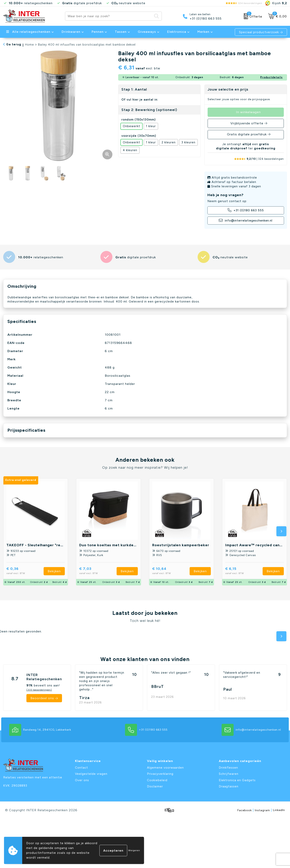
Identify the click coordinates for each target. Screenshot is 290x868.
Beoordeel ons (42, 698)
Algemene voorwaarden (165, 768)
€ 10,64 (169, 571)
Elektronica (177, 32)
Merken (203, 32)
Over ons (82, 780)
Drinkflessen (228, 768)
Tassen (121, 32)
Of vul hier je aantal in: (140, 100)
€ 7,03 (95, 571)
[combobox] (109, 16)
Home (29, 45)
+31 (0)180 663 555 (206, 19)
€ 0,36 (22, 571)
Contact (81, 768)
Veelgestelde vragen (91, 774)
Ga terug (14, 44)
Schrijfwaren (229, 774)
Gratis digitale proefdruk (247, 134)
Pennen (98, 32)
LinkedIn (279, 810)
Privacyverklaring (160, 774)
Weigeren (134, 850)
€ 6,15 (240, 571)
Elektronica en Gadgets (237, 780)
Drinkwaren (71, 32)
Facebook (246, 810)
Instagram (263, 810)
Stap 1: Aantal (134, 89)
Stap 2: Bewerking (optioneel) (149, 110)
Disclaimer (155, 786)
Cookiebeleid (157, 780)
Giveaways (147, 32)
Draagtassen (229, 786)
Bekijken (54, 571)
